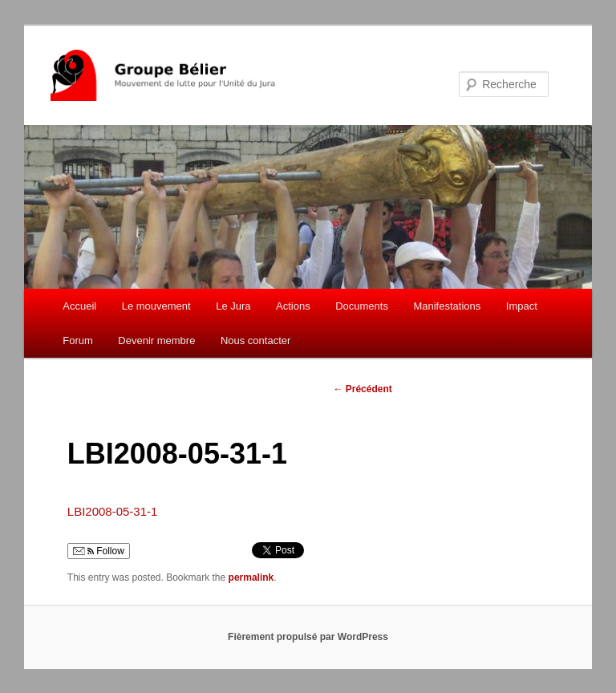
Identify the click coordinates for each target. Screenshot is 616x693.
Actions (293, 306)
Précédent (362, 389)
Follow (99, 551)
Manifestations (447, 306)
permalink (251, 577)
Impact (522, 306)
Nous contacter (255, 340)
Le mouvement (156, 306)
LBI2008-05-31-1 (113, 511)
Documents (362, 306)
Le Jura (233, 306)
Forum (78, 340)
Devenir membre (156, 340)
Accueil (79, 306)
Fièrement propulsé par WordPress (308, 637)
